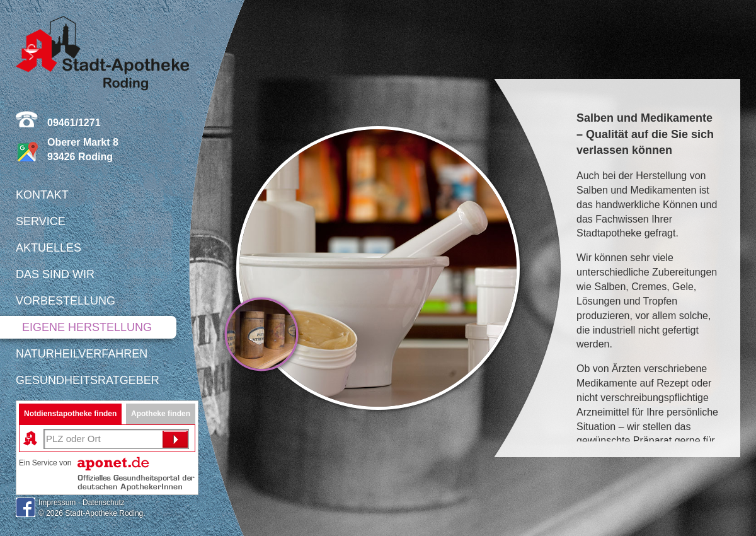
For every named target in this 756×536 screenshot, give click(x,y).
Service (41, 221)
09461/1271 (74, 123)
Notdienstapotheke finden (70, 414)
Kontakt (42, 195)
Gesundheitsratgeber (88, 380)
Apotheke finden (161, 414)
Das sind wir (55, 274)
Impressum (57, 503)
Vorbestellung (66, 301)
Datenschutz (104, 503)
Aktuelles (49, 248)
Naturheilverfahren (82, 354)
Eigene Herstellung (87, 327)
